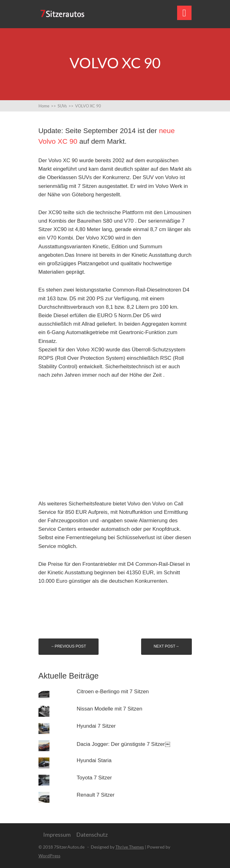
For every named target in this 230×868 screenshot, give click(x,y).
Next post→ (166, 646)
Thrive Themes (130, 847)
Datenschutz (92, 834)
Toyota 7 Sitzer (94, 778)
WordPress (49, 856)
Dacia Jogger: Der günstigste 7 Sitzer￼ (123, 744)
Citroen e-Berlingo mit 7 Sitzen (113, 692)
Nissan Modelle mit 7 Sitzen (110, 709)
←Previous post (69, 646)
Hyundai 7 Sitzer (96, 726)
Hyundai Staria (94, 760)
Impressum (57, 834)
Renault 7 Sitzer (96, 795)
